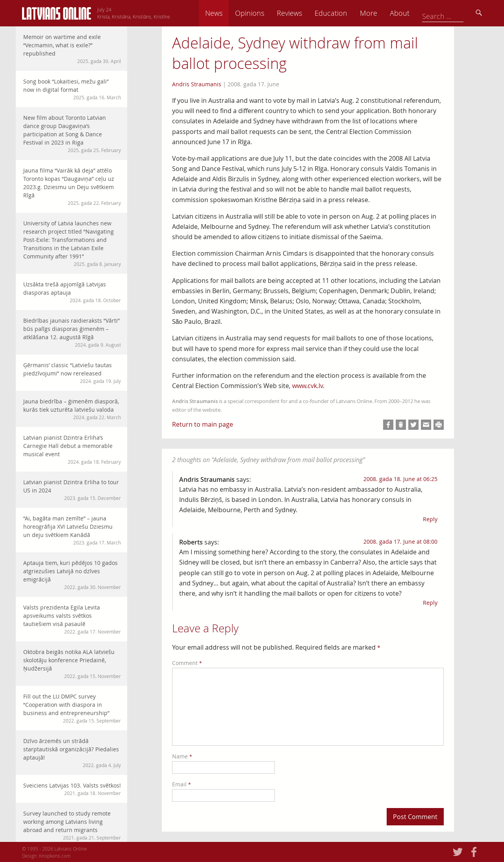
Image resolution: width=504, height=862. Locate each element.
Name (182, 756)
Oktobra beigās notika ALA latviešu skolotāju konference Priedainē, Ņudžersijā (72, 664)
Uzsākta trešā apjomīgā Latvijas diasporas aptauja (72, 292)
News (267, 13)
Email (182, 784)
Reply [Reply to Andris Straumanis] (430, 519)
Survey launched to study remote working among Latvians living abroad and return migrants (72, 825)
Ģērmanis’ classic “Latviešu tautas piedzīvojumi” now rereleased (72, 373)
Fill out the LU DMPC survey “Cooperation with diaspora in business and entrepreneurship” (72, 708)
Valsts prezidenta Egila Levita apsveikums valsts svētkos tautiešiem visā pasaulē (72, 619)
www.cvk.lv (308, 386)
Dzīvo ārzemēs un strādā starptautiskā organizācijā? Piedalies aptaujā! (72, 753)
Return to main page (203, 424)
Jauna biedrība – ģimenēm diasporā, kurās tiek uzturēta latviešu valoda (72, 409)
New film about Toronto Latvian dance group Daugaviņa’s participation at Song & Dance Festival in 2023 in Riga (72, 134)
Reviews (343, 13)
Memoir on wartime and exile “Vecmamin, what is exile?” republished (72, 49)
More (422, 13)
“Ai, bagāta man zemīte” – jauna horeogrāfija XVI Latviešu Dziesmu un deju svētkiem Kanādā (72, 530)
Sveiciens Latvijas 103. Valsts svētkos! (72, 789)
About (453, 13)
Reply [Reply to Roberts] (430, 603)
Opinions (303, 13)
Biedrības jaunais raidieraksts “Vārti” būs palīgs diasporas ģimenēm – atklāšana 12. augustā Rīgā (72, 333)
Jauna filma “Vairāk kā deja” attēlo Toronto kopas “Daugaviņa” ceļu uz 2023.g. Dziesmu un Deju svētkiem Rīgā (72, 187)
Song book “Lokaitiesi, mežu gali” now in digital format (72, 89)
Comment (187, 663)
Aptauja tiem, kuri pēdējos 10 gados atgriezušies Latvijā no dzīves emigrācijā (72, 575)
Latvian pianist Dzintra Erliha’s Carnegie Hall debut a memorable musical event (72, 450)
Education (384, 13)
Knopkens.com (55, 856)
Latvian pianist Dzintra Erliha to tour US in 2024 (72, 490)
